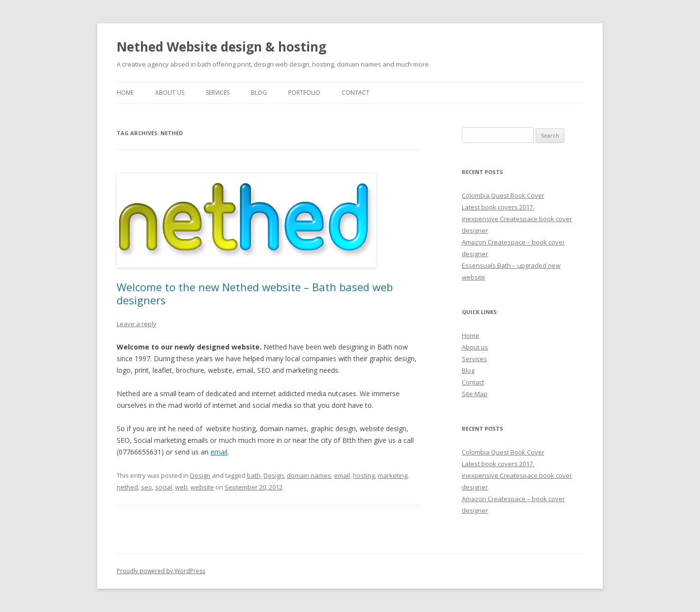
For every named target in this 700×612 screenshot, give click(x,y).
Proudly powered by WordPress (161, 571)
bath (254, 475)
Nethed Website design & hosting (221, 47)
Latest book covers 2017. (498, 207)
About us (475, 347)
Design (200, 475)
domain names (309, 475)
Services (218, 93)
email (219, 452)
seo (147, 487)
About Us (170, 93)
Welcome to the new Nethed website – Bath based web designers (255, 293)
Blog (259, 93)
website (202, 487)
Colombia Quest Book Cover (503, 195)
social (164, 487)
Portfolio (304, 93)
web (181, 487)
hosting (364, 475)
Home (125, 93)
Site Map (475, 394)
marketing (393, 475)
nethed (127, 487)
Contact (356, 93)
